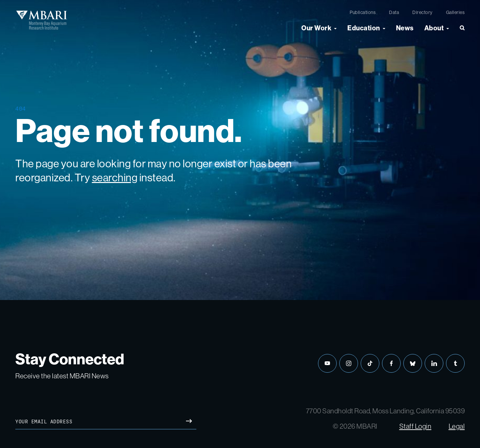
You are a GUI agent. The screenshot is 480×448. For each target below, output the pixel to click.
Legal (457, 426)
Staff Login (415, 426)
